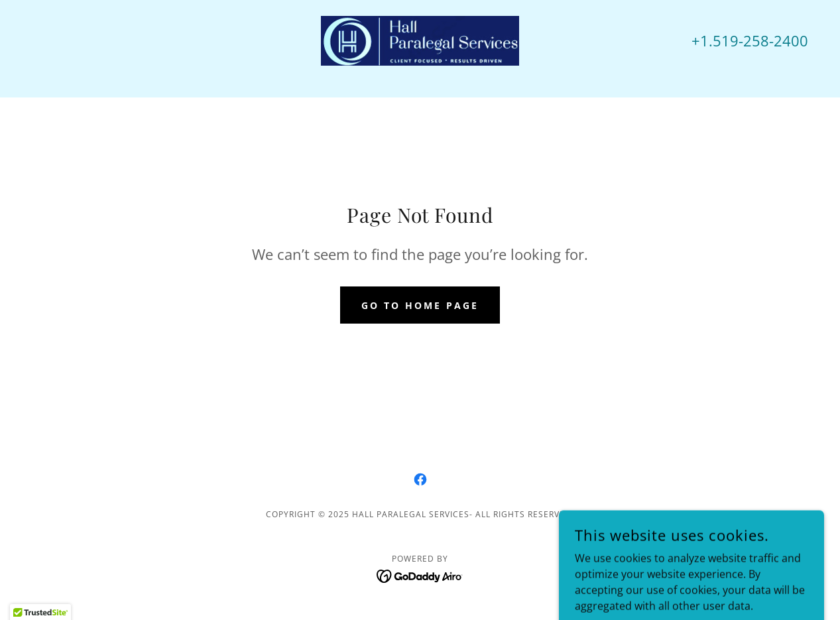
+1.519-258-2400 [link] (750, 40)
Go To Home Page (420, 305)
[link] (420, 40)
